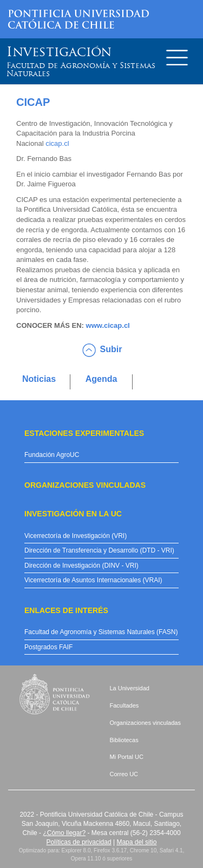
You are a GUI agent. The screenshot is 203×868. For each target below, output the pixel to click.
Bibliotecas (124, 740)
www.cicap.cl (108, 325)
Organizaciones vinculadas (145, 723)
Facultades (125, 705)
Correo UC (124, 774)
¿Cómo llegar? (64, 833)
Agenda (101, 379)
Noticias (39, 379)
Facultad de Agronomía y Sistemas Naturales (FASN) (101, 632)
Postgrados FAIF (48, 647)
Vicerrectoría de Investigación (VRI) (76, 536)
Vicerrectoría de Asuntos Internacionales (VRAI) (93, 580)
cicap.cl (57, 143)
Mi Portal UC (127, 757)
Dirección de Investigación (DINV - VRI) (81, 566)
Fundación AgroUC (52, 455)
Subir (111, 349)
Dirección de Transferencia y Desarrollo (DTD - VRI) (99, 550)
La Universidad (130, 688)
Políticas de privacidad (79, 842)
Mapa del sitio (136, 842)
